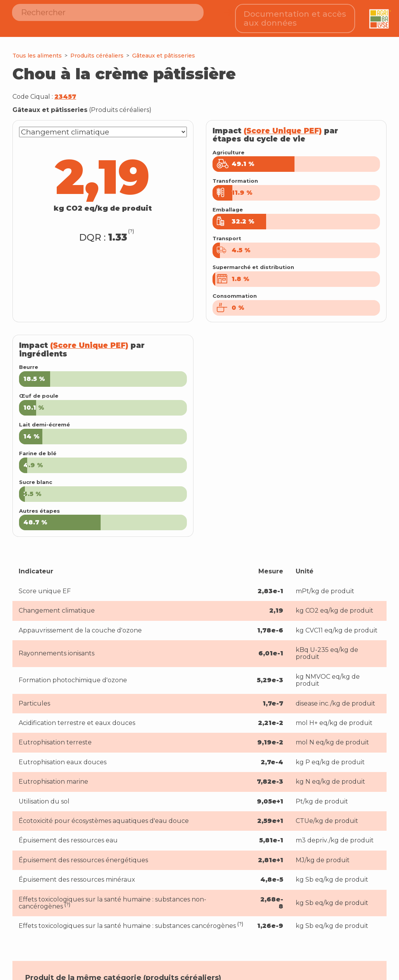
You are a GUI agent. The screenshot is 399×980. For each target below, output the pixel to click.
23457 (65, 91)
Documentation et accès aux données (295, 16)
